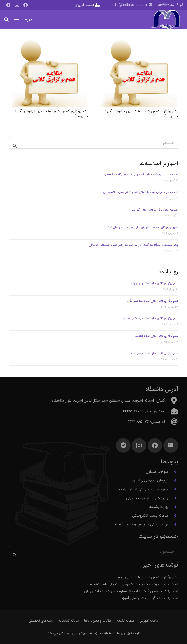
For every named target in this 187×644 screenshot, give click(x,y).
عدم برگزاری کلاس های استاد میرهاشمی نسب (151, 318)
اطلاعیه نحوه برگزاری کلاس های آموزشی (154, 210)
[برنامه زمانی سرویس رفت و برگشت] (173, 524)
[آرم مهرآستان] (166, 20)
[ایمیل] (171, 445)
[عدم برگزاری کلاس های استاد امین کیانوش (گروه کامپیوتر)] (139, 73)
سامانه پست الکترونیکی (150, 516)
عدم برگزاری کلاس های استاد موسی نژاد (154, 353)
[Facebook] (26, 5)
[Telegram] (8, 5)
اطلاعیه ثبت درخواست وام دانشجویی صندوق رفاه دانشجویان (141, 175)
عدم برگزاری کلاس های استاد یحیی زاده (154, 283)
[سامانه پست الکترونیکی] (173, 516)
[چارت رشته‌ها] (173, 507)
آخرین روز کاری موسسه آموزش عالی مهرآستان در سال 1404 (142, 227)
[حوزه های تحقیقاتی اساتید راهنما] (173, 489)
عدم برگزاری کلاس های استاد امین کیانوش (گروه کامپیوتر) (141, 114)
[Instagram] (17, 5)
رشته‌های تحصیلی (41, 621)
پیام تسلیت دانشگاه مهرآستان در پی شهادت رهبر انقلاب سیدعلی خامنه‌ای (133, 245)
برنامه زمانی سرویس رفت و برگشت (142, 524)
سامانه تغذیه (126, 621)
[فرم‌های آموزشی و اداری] (173, 481)
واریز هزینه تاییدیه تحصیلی (147, 498)
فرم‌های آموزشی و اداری (150, 481)
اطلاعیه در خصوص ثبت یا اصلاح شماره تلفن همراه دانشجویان (141, 192)
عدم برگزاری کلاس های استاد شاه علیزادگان (153, 301)
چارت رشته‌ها (158, 507)
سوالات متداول (157, 472)
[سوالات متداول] (173, 472)
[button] (23, 19)
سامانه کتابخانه (69, 621)
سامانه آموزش (149, 621)
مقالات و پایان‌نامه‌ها (98, 621)
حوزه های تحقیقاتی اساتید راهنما (143, 489)
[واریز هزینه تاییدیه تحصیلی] (173, 498)
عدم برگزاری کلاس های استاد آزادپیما (156, 336)
